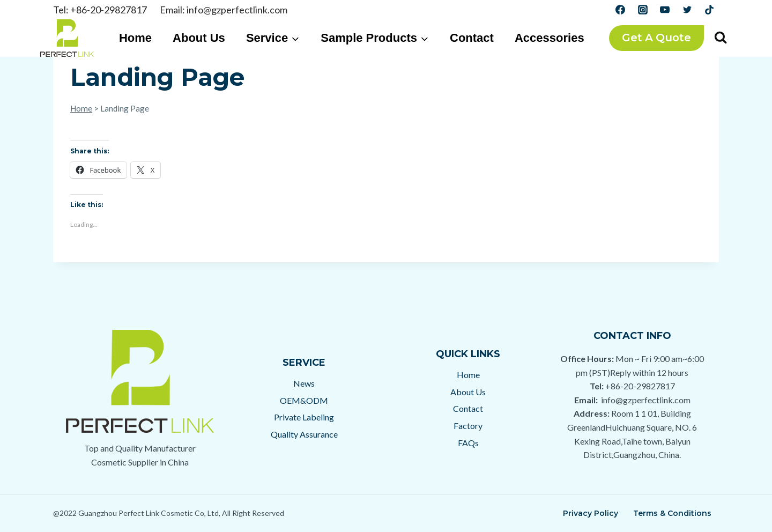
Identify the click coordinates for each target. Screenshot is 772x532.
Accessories (550, 38)
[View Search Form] (721, 38)
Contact (472, 38)
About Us (199, 38)
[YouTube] (665, 10)
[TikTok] (709, 10)
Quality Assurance (304, 434)
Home (135, 38)
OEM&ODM (304, 400)
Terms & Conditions (672, 513)
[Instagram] (643, 10)
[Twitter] (687, 10)
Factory (468, 426)
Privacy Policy (591, 513)
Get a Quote (656, 38)
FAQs (468, 443)
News (304, 383)
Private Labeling (304, 417)
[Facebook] (620, 10)
